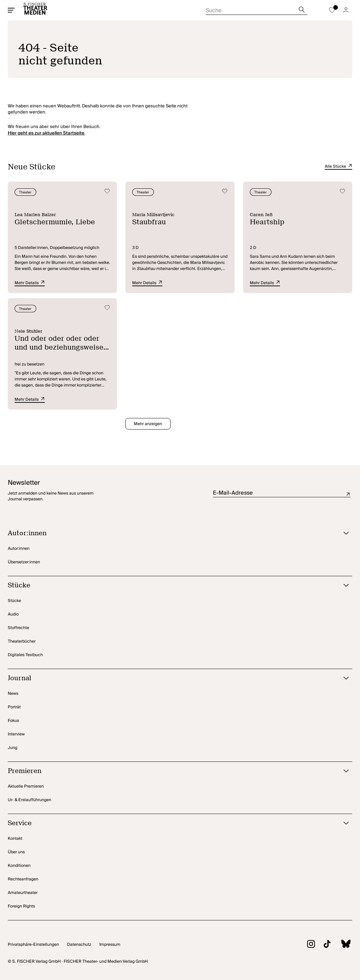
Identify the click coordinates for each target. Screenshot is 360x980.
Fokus (13, 721)
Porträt (14, 707)
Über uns (16, 852)
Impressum (110, 945)
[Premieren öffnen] (172, 771)
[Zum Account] (346, 10)
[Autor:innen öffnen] (172, 533)
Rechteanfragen (23, 879)
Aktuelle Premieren (26, 786)
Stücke (14, 601)
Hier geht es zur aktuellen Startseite (47, 133)
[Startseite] (35, 10)
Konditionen (19, 866)
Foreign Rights (21, 906)
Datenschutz (79, 945)
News (13, 694)
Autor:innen (19, 549)
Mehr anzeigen (148, 424)
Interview (16, 734)
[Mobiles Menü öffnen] (11, 10)
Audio (13, 614)
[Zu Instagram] (307, 945)
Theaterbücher (22, 641)
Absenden (348, 494)
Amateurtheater (23, 893)
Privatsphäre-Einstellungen (33, 945)
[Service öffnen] (172, 823)
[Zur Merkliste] (332, 10)
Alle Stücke (338, 167)
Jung (13, 748)
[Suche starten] (257, 8)
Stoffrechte (18, 628)
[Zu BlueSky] (341, 945)
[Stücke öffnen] (172, 586)
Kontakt (15, 839)
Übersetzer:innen (24, 562)
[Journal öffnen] (172, 678)
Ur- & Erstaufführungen (29, 800)
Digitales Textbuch (25, 655)
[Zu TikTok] (323, 945)
